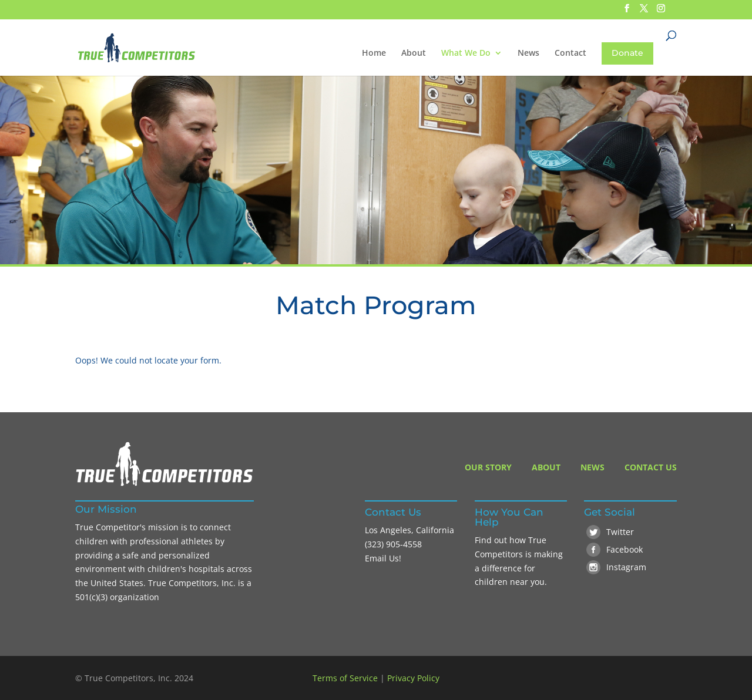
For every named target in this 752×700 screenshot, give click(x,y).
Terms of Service (345, 678)
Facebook (615, 550)
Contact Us (651, 467)
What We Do (466, 53)
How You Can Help (509, 517)
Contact (570, 53)
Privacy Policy (413, 678)
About (414, 53)
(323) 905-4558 (393, 544)
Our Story (488, 467)
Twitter (610, 532)
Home (374, 53)
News (528, 53)
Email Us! (383, 558)
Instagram (616, 567)
